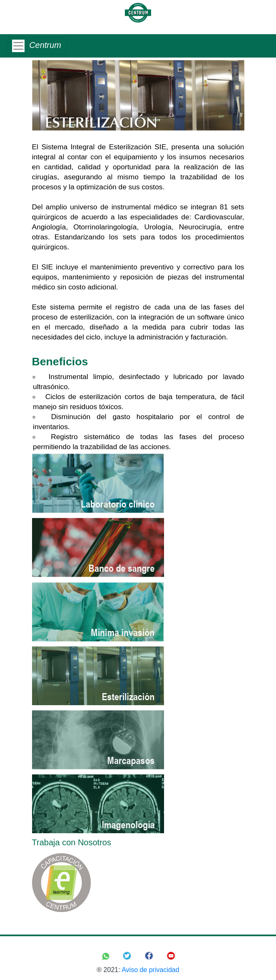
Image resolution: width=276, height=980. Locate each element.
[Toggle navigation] (37, 46)
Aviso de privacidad (150, 970)
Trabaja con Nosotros (72, 842)
